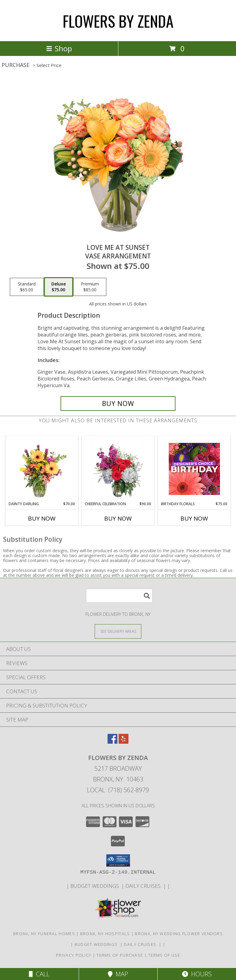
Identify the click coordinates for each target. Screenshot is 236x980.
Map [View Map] (118, 974)
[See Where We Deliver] (118, 631)
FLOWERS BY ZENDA (118, 21)
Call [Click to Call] (39, 974)
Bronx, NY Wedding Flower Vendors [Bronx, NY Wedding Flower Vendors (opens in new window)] (179, 934)
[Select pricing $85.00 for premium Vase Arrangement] (90, 287)
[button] (118, 860)
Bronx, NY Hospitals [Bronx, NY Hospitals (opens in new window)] (105, 934)
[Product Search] (119, 596)
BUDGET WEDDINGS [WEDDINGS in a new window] (96, 886)
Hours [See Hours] (197, 974)
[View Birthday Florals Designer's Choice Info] (194, 469)
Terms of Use (164, 955)
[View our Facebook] (112, 742)
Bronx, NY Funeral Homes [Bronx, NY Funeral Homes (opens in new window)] (44, 934)
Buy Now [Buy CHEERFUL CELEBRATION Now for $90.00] (118, 518)
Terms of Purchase (120, 955)
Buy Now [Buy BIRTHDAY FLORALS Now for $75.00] (194, 518)
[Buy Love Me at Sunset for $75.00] (118, 403)
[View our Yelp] (124, 742)
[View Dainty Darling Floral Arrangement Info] (42, 469)
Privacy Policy (74, 955)
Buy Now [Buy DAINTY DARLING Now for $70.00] (42, 518)
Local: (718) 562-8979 (118, 790)
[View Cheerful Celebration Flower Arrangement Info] (118, 469)
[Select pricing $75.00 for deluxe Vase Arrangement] (59, 287)
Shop (59, 48)
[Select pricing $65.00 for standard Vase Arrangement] (27, 287)
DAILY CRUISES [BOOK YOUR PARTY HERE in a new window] (144, 886)
